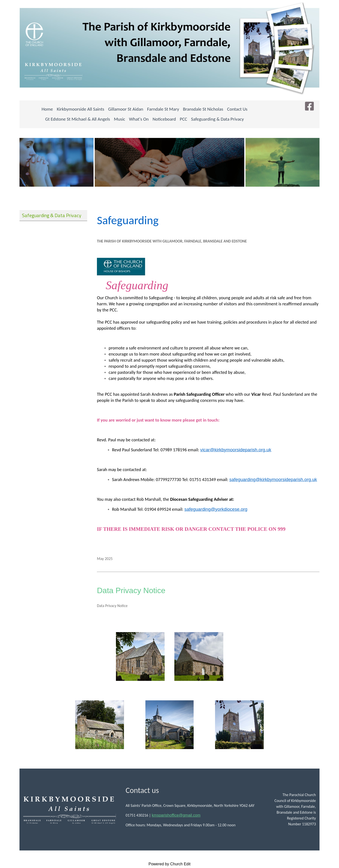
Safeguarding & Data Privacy (217, 119)
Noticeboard (164, 119)
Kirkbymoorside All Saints (80, 109)
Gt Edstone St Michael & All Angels (78, 119)
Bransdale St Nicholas (203, 109)
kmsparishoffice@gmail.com (176, 815)
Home (47, 109)
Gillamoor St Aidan (126, 109)
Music (120, 119)
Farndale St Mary (163, 109)
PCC (183, 119)
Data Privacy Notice (131, 590)
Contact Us (237, 109)
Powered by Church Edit (170, 864)
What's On (139, 119)
